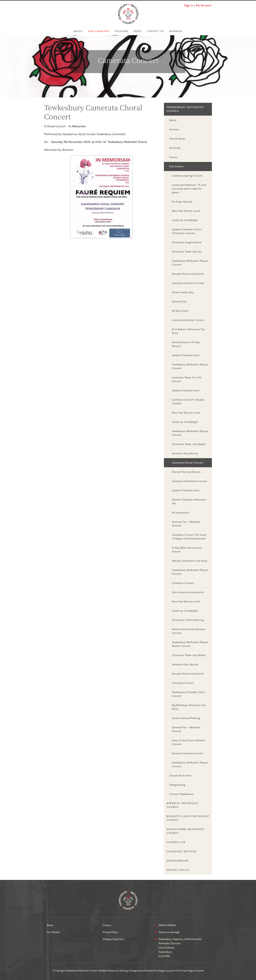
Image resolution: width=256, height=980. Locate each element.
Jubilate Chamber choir (186, 355)
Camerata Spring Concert (187, 176)
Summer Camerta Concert (188, 753)
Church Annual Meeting (186, 718)
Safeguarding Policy (114, 939)
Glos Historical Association (188, 592)
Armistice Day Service (185, 453)
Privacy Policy (178, 870)
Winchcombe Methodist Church (185, 831)
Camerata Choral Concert (188, 463)
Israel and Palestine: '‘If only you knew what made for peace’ (189, 189)
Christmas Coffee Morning (188, 620)
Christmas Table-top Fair (187, 252)
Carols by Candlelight (185, 220)
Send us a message (169, 932)
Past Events (176, 166)
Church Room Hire (180, 776)
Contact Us (155, 31)
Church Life (176, 842)
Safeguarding (177, 785)
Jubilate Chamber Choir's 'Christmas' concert (187, 231)
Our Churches (99, 31)
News (138, 31)
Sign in (189, 5)
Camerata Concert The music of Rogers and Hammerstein (189, 537)
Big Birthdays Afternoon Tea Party (189, 707)
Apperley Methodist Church (182, 805)
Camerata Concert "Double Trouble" (188, 402)
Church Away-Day (183, 292)
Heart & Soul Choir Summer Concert (189, 631)
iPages (162, 971)
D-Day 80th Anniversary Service (187, 550)
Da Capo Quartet (182, 202)
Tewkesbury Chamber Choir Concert (188, 694)
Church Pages (187, 971)
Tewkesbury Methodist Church (185, 109)
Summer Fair (179, 302)
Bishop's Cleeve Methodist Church (188, 818)
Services (174, 129)
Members (176, 31)
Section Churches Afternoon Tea (189, 501)
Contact (107, 925)
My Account (204, 5)
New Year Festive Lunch (186, 211)
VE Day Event (180, 311)
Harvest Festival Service (186, 472)
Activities (175, 148)
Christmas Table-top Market (189, 444)
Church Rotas (177, 139)
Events (173, 157)
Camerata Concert (183, 683)
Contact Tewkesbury (181, 794)
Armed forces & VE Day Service (186, 344)
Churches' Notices (182, 851)
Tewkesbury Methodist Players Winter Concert (190, 644)
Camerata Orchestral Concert (190, 481)
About (78, 31)
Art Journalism (181, 513)
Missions (122, 31)
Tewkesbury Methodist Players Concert (190, 263)
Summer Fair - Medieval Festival (186, 524)
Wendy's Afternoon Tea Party (190, 561)
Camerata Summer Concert (188, 320)
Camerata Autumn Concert (188, 283)
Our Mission (53, 932)
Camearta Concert (183, 583)
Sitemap (124, 971)
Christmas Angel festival (187, 242)
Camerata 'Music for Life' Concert (187, 379)
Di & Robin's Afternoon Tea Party (188, 331)
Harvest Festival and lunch (188, 274)
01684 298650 (167, 925)
